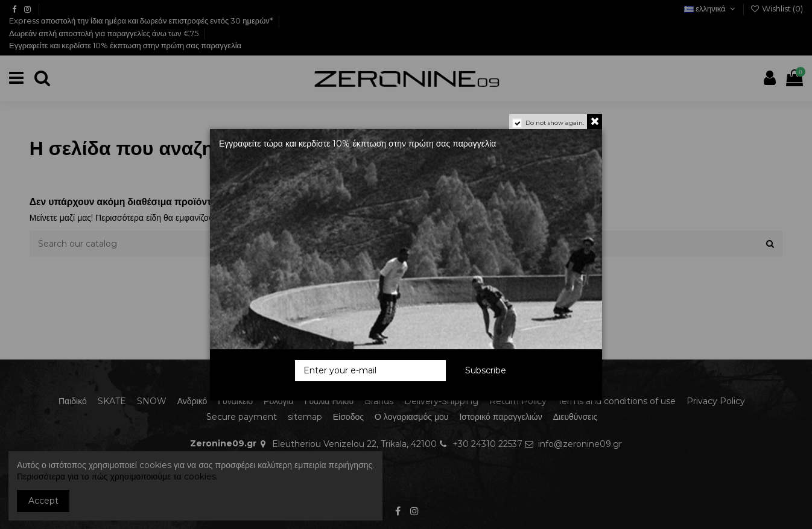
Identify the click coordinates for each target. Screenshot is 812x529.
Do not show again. (555, 123)
